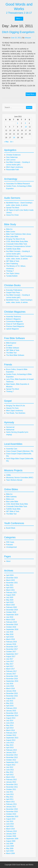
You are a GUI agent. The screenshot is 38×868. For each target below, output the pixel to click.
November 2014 (12, 713)
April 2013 (10, 748)
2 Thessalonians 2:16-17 (19, 13)
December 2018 (12, 624)
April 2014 (10, 728)
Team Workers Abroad (14, 480)
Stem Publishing (12, 264)
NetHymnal (10, 430)
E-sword (9, 345)
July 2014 (10, 720)
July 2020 (10, 597)
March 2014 (10, 730)
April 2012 (10, 775)
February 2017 (11, 671)
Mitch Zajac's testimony (15, 167)
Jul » (12, 142)
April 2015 (10, 706)
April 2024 (10, 575)
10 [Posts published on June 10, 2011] (26, 127)
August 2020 (11, 595)
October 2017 (11, 652)
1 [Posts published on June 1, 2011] (17, 123)
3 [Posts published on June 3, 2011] (25, 123)
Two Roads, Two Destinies (16, 413)
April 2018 (10, 637)
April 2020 (10, 602)
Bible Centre (11, 232)
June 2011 (10, 794)
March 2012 (10, 777)
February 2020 (11, 607)
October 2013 (11, 735)
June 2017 (10, 661)
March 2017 (10, 669)
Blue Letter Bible (12, 237)
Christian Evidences (13, 155)
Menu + (19, 19)
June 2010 (10, 824)
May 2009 (10, 848)
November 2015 (12, 696)
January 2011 (11, 807)
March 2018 (10, 639)
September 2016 (12, 681)
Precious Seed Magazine (15, 326)
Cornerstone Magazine (14, 321)
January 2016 (11, 691)
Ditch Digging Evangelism (18, 32)
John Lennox (11, 160)
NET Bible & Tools (13, 261)
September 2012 (12, 762)
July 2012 (10, 767)
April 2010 (10, 826)
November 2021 (12, 583)
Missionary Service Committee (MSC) (20, 478)
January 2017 (11, 674)
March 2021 (10, 590)
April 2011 (10, 799)
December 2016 (12, 676)
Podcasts (10, 545)
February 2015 (11, 708)
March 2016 (10, 688)
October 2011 (11, 789)
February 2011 (11, 804)
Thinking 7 (10, 271)
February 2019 (11, 622)
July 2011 (10, 792)
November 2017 (12, 649)
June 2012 (10, 770)
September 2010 (12, 816)
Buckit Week (11, 528)
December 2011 (12, 784)
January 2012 (11, 782)
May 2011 (10, 797)
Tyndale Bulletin (12, 276)
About (8, 561)
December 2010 (12, 809)
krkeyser (28, 38)
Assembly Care (12, 449)
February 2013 (11, 750)
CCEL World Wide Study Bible (17, 241)
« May (6, 142)
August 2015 (11, 698)
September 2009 (12, 839)
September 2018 (12, 629)
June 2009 (10, 846)
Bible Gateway (11, 497)
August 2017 (11, 656)
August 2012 (11, 765)
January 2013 (11, 752)
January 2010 (11, 834)
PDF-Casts (10, 542)
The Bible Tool (11, 353)
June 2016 (10, 686)
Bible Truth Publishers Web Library (19, 234)
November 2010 (12, 812)
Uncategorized (11, 547)
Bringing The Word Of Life (16, 239)
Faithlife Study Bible (13, 249)
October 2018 (11, 627)
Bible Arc (9, 229)
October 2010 (11, 814)
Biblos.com (10, 499)
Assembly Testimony (14, 317)
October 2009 (11, 836)
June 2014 (10, 723)
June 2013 (10, 743)
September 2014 (12, 716)
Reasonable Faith (13, 170)
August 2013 (11, 740)
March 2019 (10, 620)
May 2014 (10, 725)
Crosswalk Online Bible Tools (17, 244)
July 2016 (10, 684)
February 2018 (11, 642)
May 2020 (10, 600)
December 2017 (12, 647)
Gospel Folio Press (13, 293)
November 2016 (12, 679)
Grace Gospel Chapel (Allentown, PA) (20, 451)
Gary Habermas (12, 157)
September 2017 (12, 654)
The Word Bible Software (15, 355)
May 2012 (10, 772)
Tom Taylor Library (13, 273)
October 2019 (11, 612)
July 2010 (10, 821)
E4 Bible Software (13, 348)
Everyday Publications (14, 290)
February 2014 (11, 733)
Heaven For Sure (12, 408)
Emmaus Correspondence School (18, 246)
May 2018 (10, 634)
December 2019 (12, 610)
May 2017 (10, 664)
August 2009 (11, 841)
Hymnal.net (10, 427)
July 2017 (10, 659)
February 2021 (11, 592)
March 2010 (10, 829)
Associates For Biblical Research (18, 184)
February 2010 (11, 831)
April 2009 (10, 851)
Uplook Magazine (12, 329)
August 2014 (11, 718)
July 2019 (10, 617)
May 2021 (10, 585)
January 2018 (11, 644)
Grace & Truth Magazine (15, 324)
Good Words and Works (25, 865)
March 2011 (10, 802)
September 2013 (12, 738)
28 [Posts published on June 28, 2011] (14, 138)
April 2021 (10, 588)
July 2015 (10, 701)
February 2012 (11, 780)
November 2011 (12, 787)
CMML (9, 475)
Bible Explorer (11, 343)
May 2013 (10, 745)
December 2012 (12, 755)
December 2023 (12, 578)
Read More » (31, 94)
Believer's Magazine (13, 319)
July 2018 (10, 632)
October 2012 (11, 760)
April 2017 (10, 666)
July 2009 (10, 844)
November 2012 (12, 757)
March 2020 (10, 605)
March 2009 (10, 853)
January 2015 (11, 711)
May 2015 (10, 703)
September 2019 (12, 615)
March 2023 (10, 580)
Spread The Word (13, 208)
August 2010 (11, 819)
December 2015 (12, 693)
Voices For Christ (12, 215)
